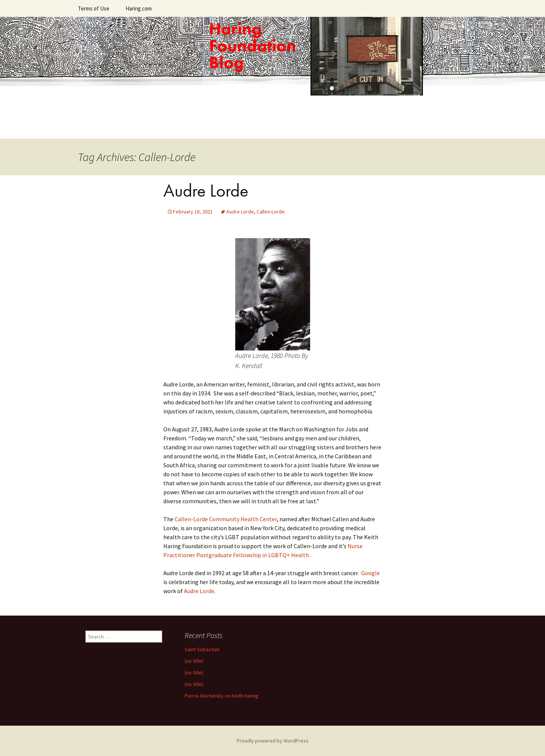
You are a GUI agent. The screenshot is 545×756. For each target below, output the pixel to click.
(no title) (194, 661)
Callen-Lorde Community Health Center (226, 519)
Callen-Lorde (271, 212)
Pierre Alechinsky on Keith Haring (222, 696)
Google (370, 573)
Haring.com (139, 8)
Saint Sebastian (202, 649)
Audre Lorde (206, 190)
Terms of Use (94, 8)
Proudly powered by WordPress (273, 741)
